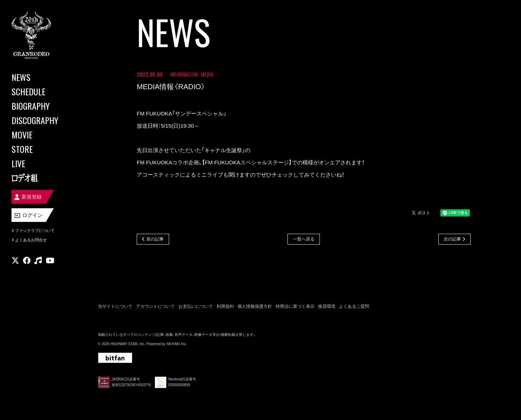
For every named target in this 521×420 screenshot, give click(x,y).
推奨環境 (327, 306)
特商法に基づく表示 (295, 306)
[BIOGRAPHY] (43, 106)
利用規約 (225, 306)
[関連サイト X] (15, 261)
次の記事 (452, 239)
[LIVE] (43, 163)
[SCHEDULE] (43, 91)
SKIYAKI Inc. (176, 344)
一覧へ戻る (304, 239)
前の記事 (155, 239)
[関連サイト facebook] (27, 261)
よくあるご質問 (354, 306)
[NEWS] (43, 77)
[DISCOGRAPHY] (43, 120)
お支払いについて (196, 306)
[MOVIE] (43, 134)
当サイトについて (115, 306)
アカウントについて (155, 306)
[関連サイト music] (38, 261)
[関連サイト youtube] (50, 261)
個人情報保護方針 (255, 306)
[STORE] (43, 149)
